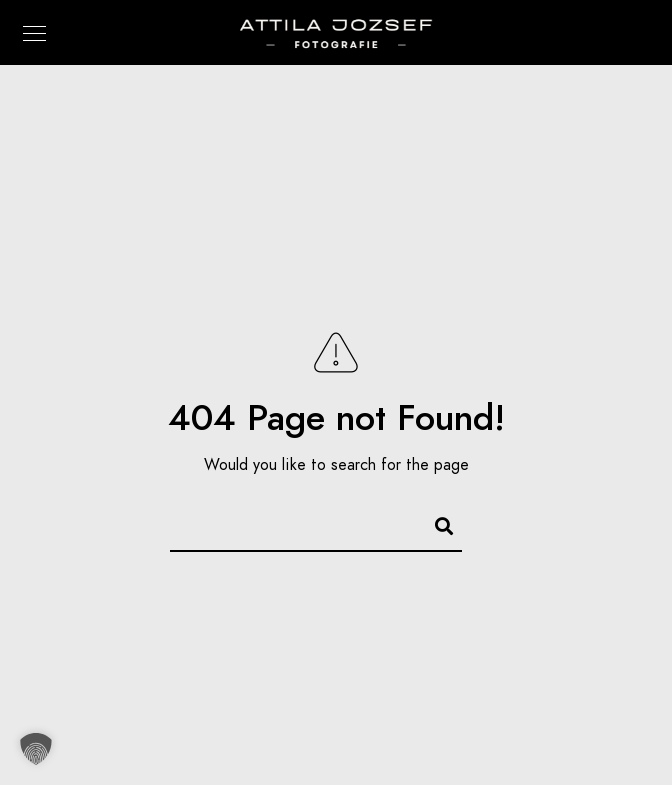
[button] (36, 749)
